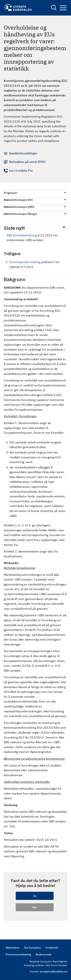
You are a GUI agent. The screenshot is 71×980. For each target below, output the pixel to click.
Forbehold (52, 948)
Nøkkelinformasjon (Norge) (20, 214)
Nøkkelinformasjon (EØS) (19, 207)
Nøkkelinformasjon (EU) (18, 200)
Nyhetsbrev (13, 948)
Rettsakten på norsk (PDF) (27, 162)
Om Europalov (32, 948)
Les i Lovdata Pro (21, 170)
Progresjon (10, 193)
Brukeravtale (44, 954)
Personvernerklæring (18, 954)
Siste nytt (14, 228)
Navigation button (63, 8)
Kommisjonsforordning (25, 262)
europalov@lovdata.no (53, 971)
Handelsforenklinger (23, 153)
